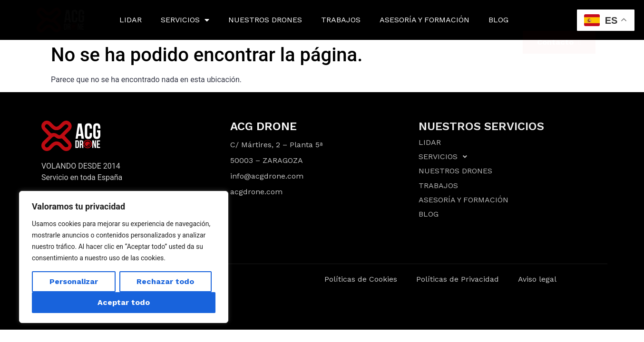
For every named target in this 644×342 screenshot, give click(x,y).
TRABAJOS (341, 20)
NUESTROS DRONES (265, 20)
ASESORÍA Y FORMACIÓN (424, 20)
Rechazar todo (165, 281)
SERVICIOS (185, 20)
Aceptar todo (124, 302)
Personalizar (74, 281)
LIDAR (131, 20)
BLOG (498, 20)
